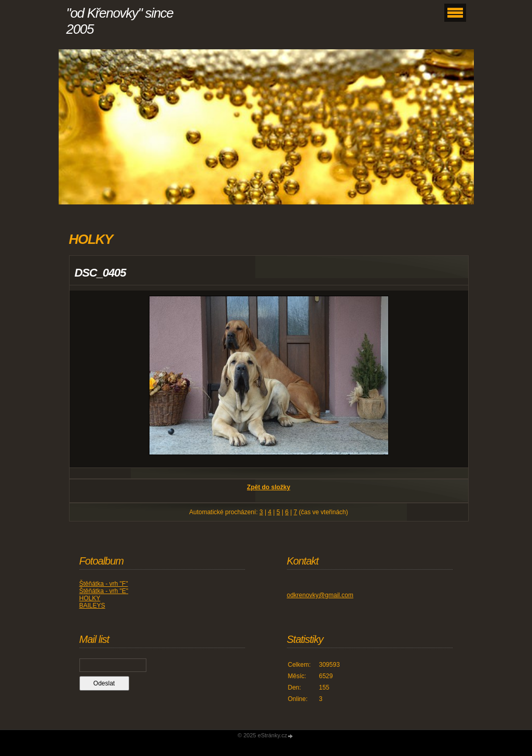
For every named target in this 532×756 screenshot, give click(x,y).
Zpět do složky (269, 487)
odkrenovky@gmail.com (320, 595)
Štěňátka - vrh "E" (104, 591)
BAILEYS (92, 606)
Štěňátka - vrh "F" (104, 584)
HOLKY (90, 598)
